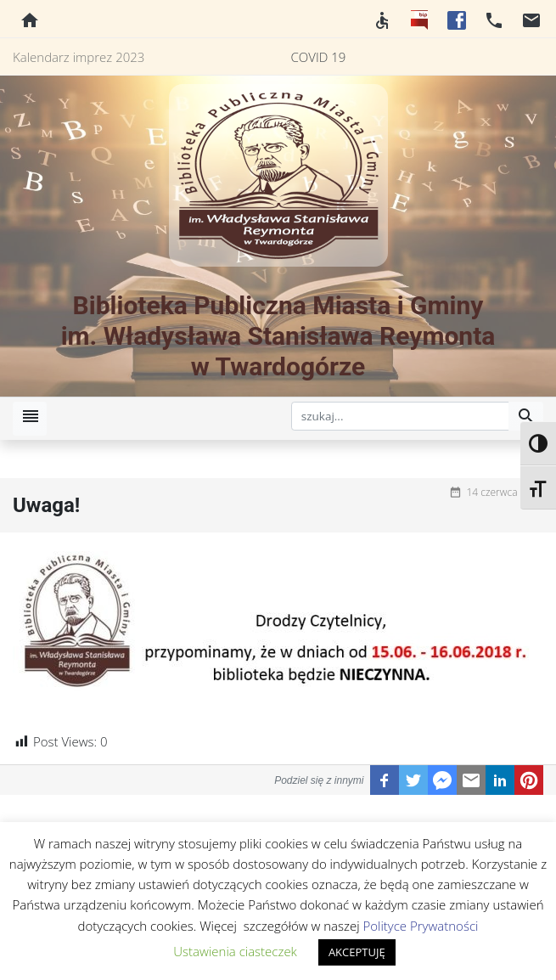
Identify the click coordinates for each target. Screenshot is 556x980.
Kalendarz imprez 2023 (79, 57)
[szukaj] (401, 416)
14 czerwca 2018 (505, 492)
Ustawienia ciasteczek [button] (235, 951)
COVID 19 (319, 57)
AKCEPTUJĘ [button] (357, 952)
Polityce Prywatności (420, 926)
